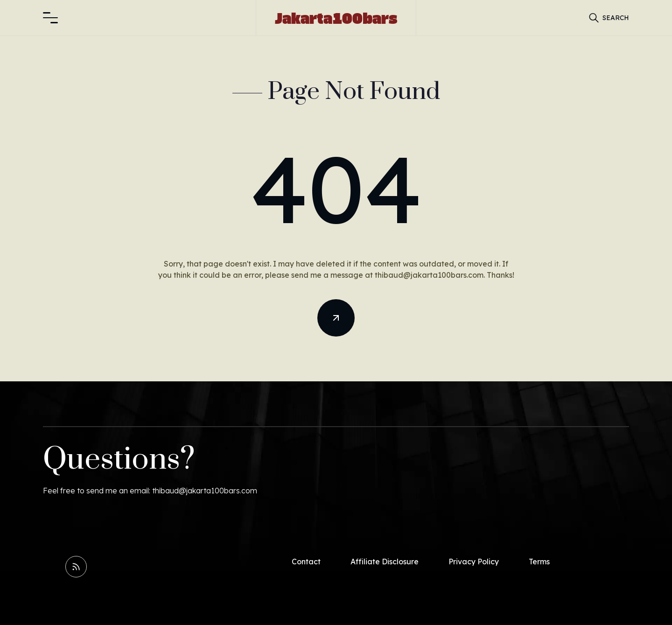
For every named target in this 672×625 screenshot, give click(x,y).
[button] (50, 18)
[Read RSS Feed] (76, 567)
